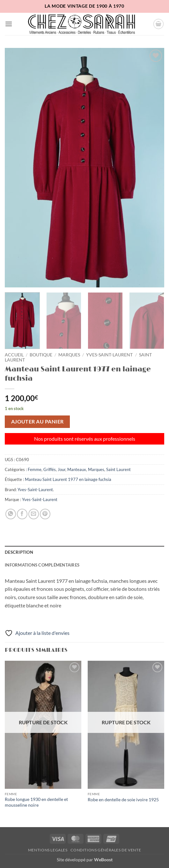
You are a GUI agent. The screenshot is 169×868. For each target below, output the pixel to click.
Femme (35, 469)
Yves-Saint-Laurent (109, 355)
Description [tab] (19, 552)
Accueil (14, 355)
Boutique (41, 355)
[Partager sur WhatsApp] (11, 514)
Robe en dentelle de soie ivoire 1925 (123, 800)
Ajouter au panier (37, 422)
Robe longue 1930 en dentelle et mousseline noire (36, 802)
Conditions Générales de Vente (106, 850)
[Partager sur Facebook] (22, 514)
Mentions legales (48, 850)
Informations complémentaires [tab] (42, 565)
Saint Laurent (118, 469)
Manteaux (77, 469)
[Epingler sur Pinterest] (45, 514)
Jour (62, 469)
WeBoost (103, 860)
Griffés (50, 469)
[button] (9, 24)
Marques (69, 355)
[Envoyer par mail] (34, 514)
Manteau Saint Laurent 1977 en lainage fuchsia (68, 479)
